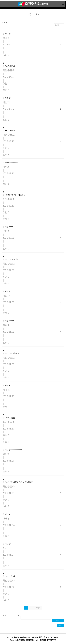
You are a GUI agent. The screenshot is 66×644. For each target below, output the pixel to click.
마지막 (38, 608)
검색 (58, 620)
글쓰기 (61, 626)
